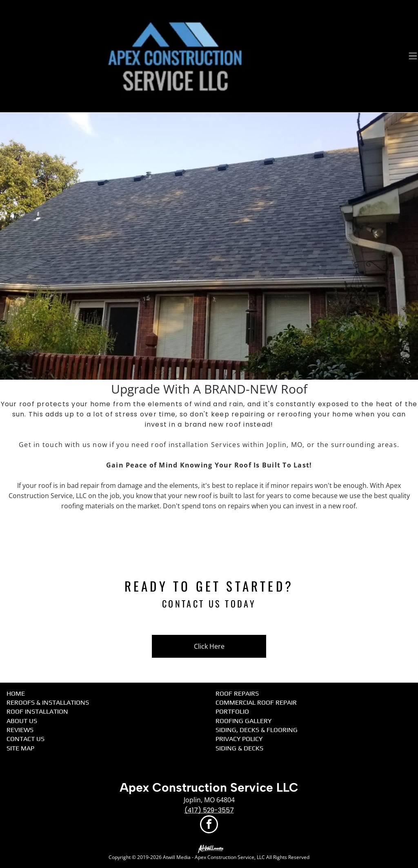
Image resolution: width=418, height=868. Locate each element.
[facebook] (209, 825)
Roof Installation (37, 711)
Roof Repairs (237, 693)
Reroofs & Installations (48, 702)
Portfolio (232, 711)
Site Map (20, 748)
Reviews (20, 730)
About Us (22, 721)
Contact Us (26, 739)
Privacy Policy (239, 739)
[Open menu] (413, 56)
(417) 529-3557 (209, 810)
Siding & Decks (239, 748)
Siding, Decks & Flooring (257, 730)
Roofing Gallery (243, 721)
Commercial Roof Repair (256, 702)
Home (16, 693)
